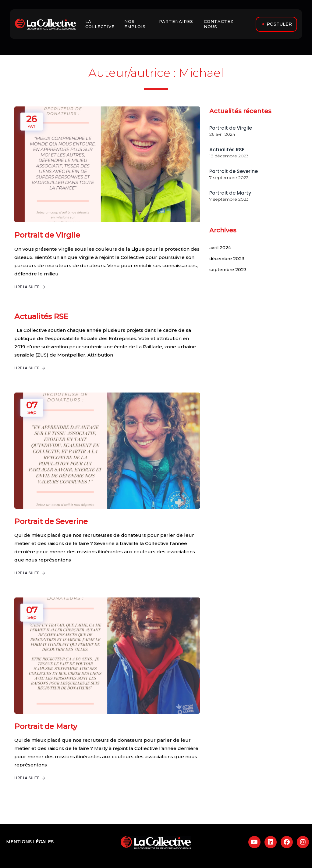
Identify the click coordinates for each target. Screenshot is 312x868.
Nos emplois (136, 24)
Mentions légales (30, 842)
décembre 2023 (227, 259)
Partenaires (177, 21)
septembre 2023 (228, 270)
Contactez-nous (220, 24)
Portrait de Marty (230, 193)
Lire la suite (30, 287)
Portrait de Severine (234, 171)
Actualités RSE (227, 150)
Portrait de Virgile (231, 128)
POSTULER (279, 24)
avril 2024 (220, 248)
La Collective (101, 24)
